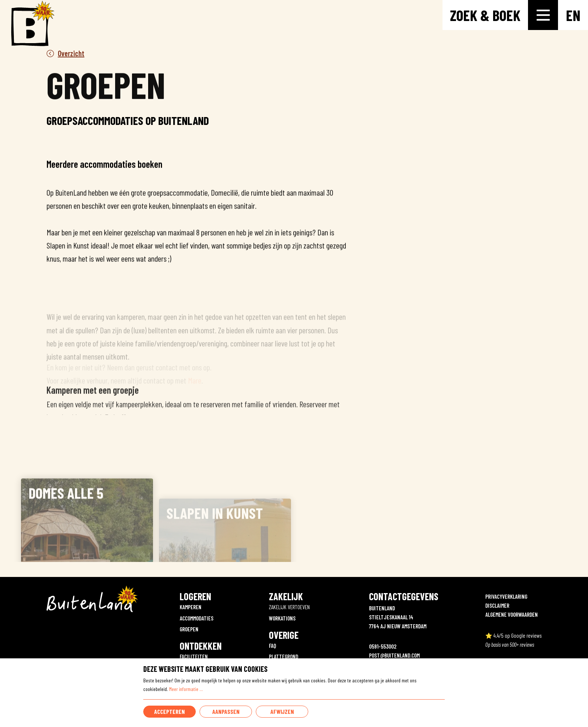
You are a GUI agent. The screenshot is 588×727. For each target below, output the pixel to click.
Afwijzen (282, 711)
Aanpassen (226, 711)
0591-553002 (383, 646)
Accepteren (169, 711)
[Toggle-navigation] (543, 15)
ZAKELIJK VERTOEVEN (289, 607)
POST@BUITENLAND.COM (394, 655)
